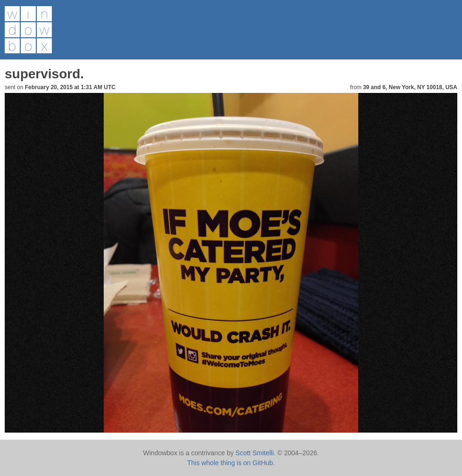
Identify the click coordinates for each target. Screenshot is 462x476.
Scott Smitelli (255, 453)
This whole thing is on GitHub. (231, 463)
